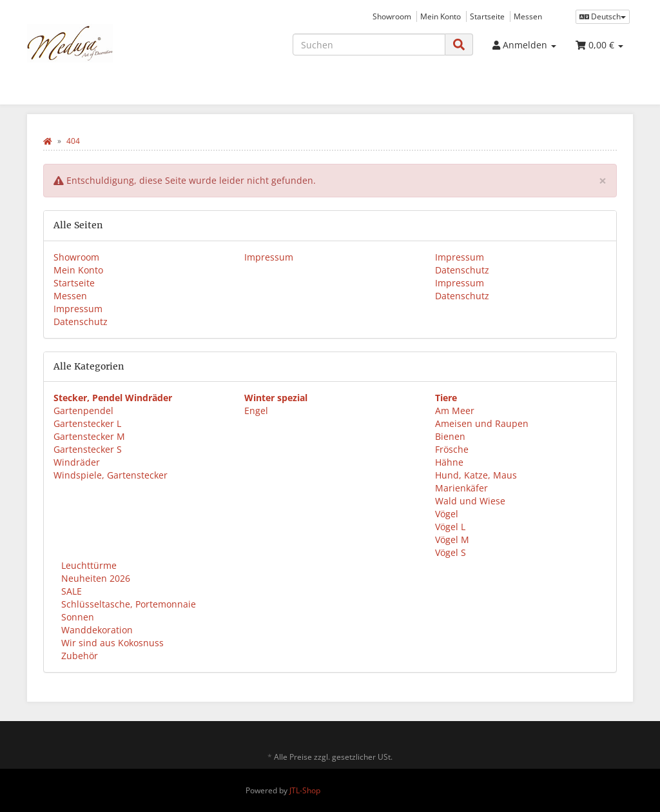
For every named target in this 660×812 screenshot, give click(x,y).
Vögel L (450, 527)
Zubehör (78, 656)
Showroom (392, 16)
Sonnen (76, 617)
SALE (70, 591)
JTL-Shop (305, 790)
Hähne (449, 462)
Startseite (487, 16)
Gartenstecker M (89, 436)
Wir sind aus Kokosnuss (111, 643)
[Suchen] (369, 45)
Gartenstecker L (87, 423)
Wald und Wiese (470, 501)
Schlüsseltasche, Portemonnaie (127, 604)
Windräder (77, 462)
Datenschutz (462, 270)
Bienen (450, 436)
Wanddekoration (96, 630)
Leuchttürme (88, 565)
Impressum (269, 257)
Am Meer (455, 411)
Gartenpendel (83, 411)
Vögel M (452, 540)
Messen (528, 16)
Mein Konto (441, 16)
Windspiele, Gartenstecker (111, 475)
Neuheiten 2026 (94, 578)
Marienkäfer (461, 488)
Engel (256, 411)
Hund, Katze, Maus (476, 475)
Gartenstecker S (88, 449)
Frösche (452, 449)
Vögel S (451, 552)
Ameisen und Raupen (482, 423)
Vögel (447, 514)
